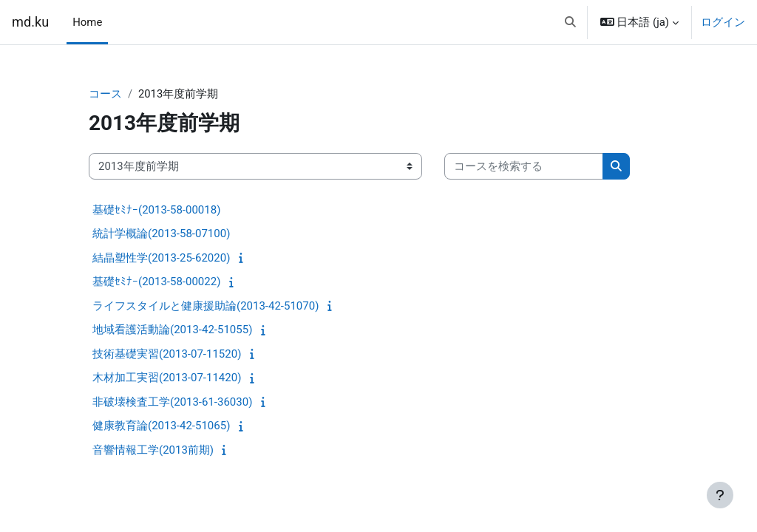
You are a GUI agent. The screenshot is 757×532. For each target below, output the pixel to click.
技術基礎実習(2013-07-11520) (167, 354)
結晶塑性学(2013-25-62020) (161, 258)
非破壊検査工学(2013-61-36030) (172, 402)
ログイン (723, 22)
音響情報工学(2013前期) (153, 450)
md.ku (30, 22)
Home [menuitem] (87, 22)
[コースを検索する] (524, 166)
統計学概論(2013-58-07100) (161, 234)
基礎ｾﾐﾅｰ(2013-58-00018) (156, 210)
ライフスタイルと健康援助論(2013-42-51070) (206, 306)
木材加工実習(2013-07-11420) (167, 378)
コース (105, 94)
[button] (570, 22)
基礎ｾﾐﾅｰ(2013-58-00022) (156, 282)
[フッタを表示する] (720, 495)
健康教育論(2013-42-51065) (161, 426)
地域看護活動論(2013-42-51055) (172, 330)
